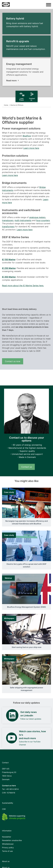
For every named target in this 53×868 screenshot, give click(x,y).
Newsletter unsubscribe (12, 840)
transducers (8, 220)
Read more (11, 80)
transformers (8, 227)
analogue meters (37, 217)
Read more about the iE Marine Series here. (23, 286)
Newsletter (7, 837)
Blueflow (27, 136)
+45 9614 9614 (12, 789)
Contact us (27, 467)
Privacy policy (8, 847)
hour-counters (43, 220)
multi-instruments (23, 220)
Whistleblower (8, 844)
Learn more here (31, 148)
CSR (4, 809)
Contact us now (13, 361)
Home (6, 105)
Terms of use (7, 851)
